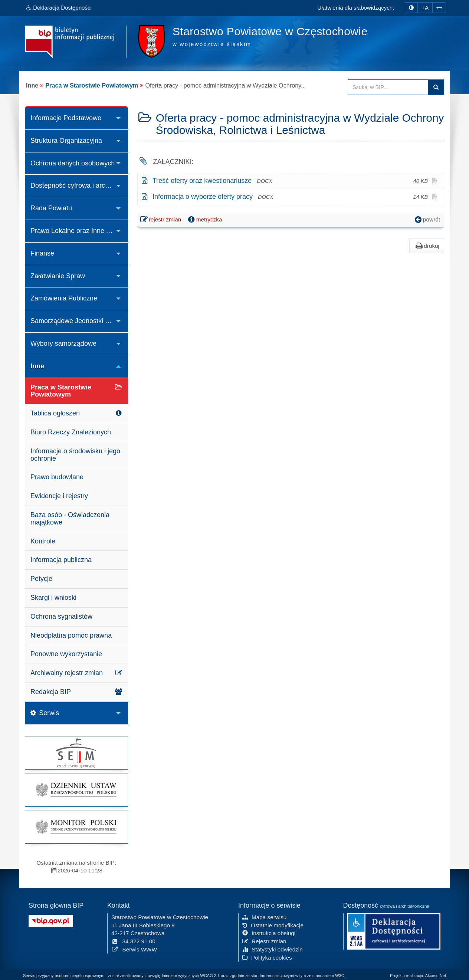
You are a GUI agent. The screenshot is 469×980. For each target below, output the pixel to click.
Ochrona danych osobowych (73, 163)
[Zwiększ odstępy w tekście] (439, 7)
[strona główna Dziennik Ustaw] (76, 790)
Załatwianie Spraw (58, 276)
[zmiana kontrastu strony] (411, 8)
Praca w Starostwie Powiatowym (92, 85)
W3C (340, 976)
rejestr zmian (161, 220)
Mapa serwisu (264, 917)
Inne (37, 366)
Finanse (42, 253)
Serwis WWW (134, 949)
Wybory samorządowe (63, 343)
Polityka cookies (267, 957)
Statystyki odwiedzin (273, 949)
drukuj (427, 246)
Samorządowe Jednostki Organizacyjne (79, 321)
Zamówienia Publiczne (64, 298)
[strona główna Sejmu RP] (76, 753)
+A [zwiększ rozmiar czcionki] (425, 8)
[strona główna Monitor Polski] (76, 827)
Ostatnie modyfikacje (273, 925)
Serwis (45, 713)
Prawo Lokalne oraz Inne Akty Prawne (79, 231)
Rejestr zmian (264, 941)
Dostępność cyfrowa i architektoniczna (79, 185)
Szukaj (436, 87)
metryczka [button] (204, 220)
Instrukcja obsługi (269, 933)
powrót (427, 220)
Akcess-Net (436, 976)
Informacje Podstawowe (66, 118)
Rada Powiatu (51, 208)
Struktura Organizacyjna (66, 141)
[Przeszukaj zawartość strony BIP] (388, 87)
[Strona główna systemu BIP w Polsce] (51, 920)
